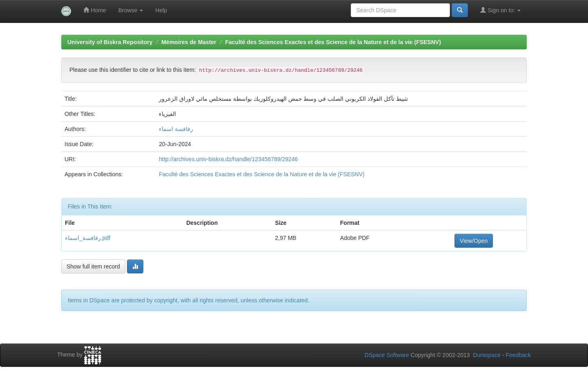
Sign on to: (500, 10)
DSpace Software (387, 355)
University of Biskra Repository (110, 42)
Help (161, 10)
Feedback (518, 355)
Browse (131, 10)
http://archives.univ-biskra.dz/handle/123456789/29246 (228, 159)
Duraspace (487, 355)
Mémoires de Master (189, 42)
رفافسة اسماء (176, 129)
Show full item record (93, 266)
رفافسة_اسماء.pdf (88, 238)
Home (95, 10)
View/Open (474, 241)
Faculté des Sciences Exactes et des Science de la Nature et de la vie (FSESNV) (333, 42)
